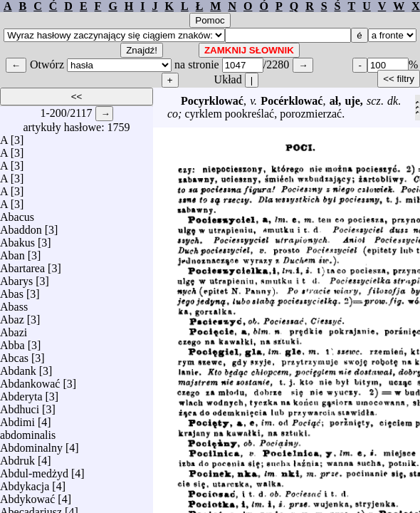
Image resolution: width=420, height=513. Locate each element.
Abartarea (22, 265)
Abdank (18, 367)
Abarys (16, 278)
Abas (12, 290)
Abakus (17, 239)
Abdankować (30, 380)
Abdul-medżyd (34, 470)
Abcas (14, 354)
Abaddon (21, 226)
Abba (12, 342)
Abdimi (17, 419)
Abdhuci (20, 406)
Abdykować (27, 496)
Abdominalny (31, 444)
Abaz (12, 316)
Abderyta (21, 393)
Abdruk (17, 457)
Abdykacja (25, 483)
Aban (12, 252)
